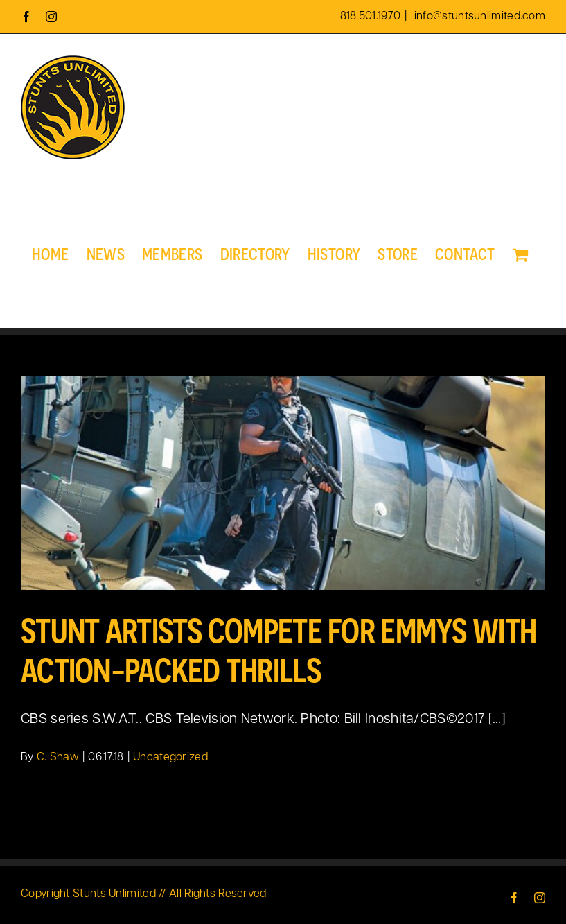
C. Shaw (58, 758)
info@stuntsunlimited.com (479, 17)
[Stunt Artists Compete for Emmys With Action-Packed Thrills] (283, 483)
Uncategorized (170, 758)
